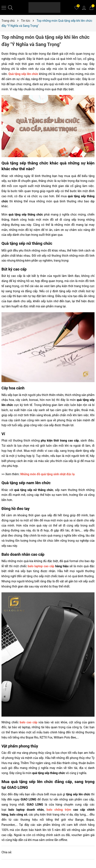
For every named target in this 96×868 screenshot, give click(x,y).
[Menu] (4, 7)
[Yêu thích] (76, 7)
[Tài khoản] (84, 7)
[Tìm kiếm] (10, 8)
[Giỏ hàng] (91, 7)
